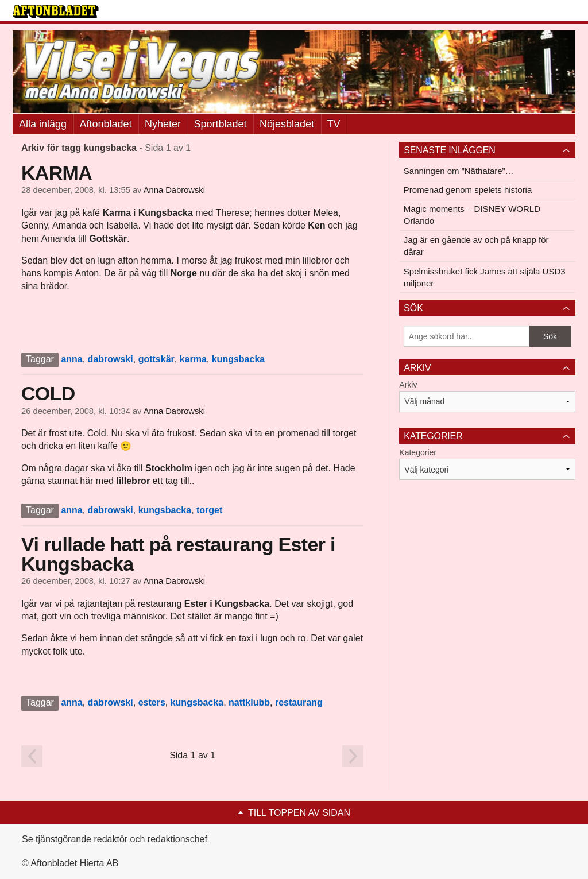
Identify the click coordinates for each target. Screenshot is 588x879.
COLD (48, 393)
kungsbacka (238, 359)
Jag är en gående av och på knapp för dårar (476, 246)
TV (334, 124)
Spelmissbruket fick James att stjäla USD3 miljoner (485, 277)
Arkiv (408, 385)
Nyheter (163, 124)
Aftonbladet (106, 124)
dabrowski (111, 359)
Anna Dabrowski (174, 190)
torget (209, 510)
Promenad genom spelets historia (468, 190)
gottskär (156, 359)
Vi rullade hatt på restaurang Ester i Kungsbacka (178, 554)
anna (71, 359)
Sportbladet (220, 124)
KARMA (57, 173)
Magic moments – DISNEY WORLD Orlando (472, 215)
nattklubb (249, 702)
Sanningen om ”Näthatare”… (459, 171)
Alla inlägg (43, 124)
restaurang (299, 702)
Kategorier (418, 452)
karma (193, 359)
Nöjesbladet (287, 124)
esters (152, 702)
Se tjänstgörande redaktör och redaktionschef (115, 839)
